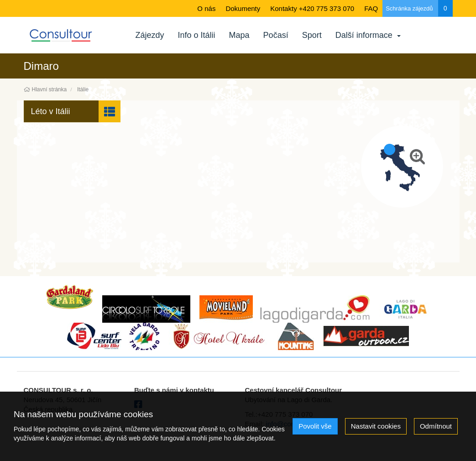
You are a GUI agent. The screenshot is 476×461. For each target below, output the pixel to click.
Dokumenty (243, 8)
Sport (312, 35)
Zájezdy (150, 35)
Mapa (239, 35)
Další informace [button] (368, 35)
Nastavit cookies (376, 426)
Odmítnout (436, 426)
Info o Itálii (197, 35)
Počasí (276, 35)
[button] (72, 111)
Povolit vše (315, 426)
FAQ (371, 8)
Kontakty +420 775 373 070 (312, 8)
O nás (206, 8)
